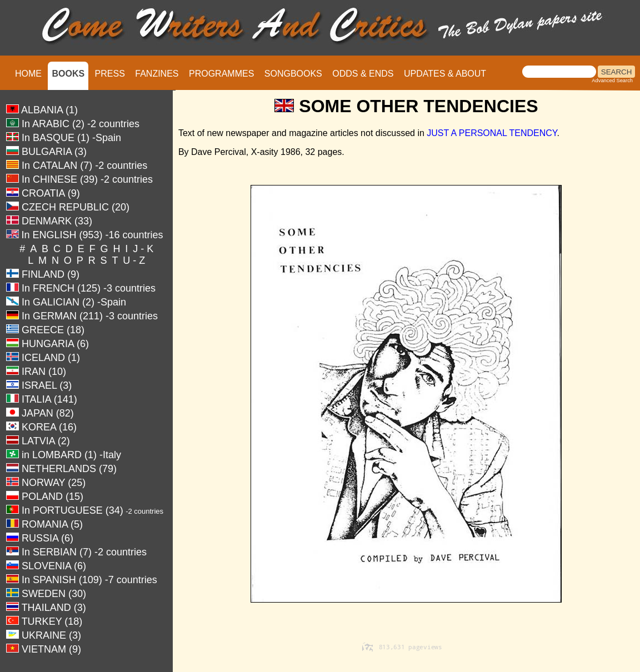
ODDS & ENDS (363, 74)
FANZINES (157, 74)
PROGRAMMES (221, 74)
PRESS (110, 74)
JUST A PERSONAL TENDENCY (492, 133)
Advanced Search (612, 81)
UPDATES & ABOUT (445, 74)
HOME (28, 74)
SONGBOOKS (293, 74)
